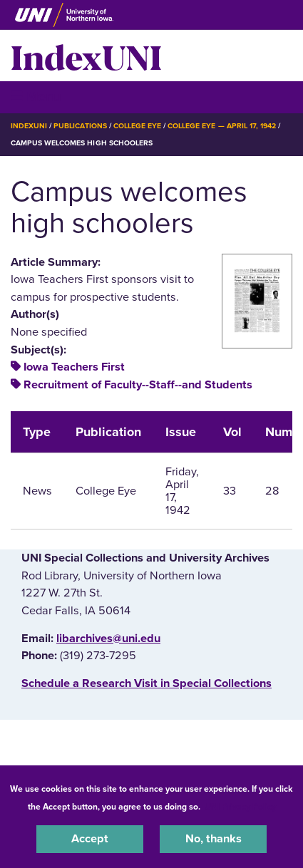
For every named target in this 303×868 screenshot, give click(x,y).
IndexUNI (86, 56)
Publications (80, 126)
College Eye (137, 126)
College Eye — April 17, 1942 (222, 126)
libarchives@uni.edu (108, 639)
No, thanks (214, 839)
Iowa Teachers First (74, 367)
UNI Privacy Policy (240, 807)
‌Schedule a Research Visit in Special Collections (147, 683)
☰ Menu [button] (36, 97)
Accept (90, 839)
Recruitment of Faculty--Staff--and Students (138, 385)
